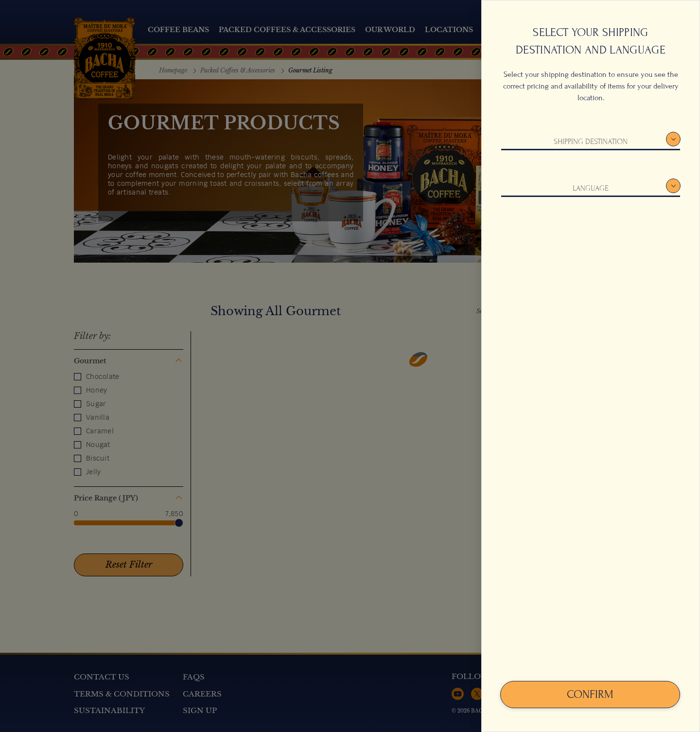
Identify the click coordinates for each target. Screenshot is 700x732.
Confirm (590, 694)
